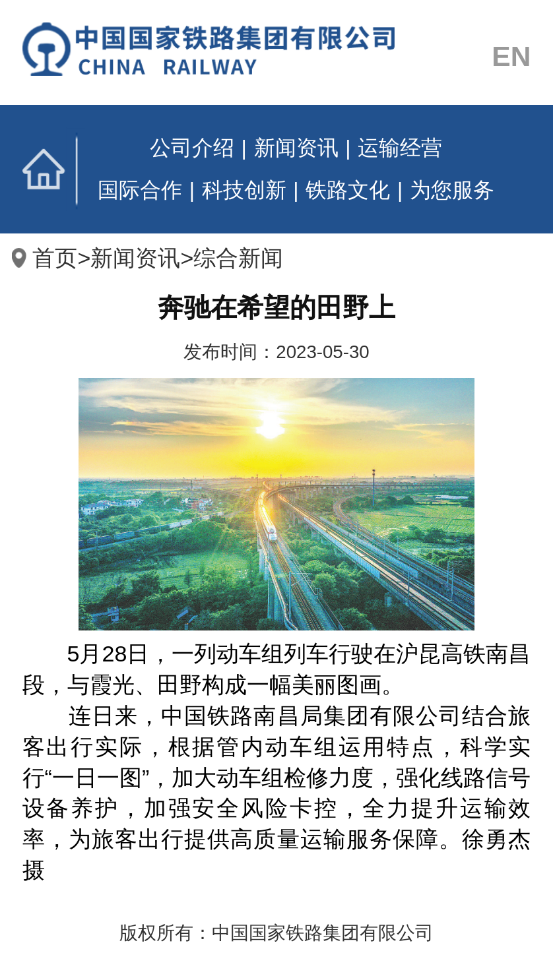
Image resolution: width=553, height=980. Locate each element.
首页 (54, 169)
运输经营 (400, 148)
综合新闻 (238, 258)
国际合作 (140, 190)
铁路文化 (348, 190)
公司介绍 (192, 148)
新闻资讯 (296, 148)
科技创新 (244, 190)
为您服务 (452, 190)
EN (511, 56)
